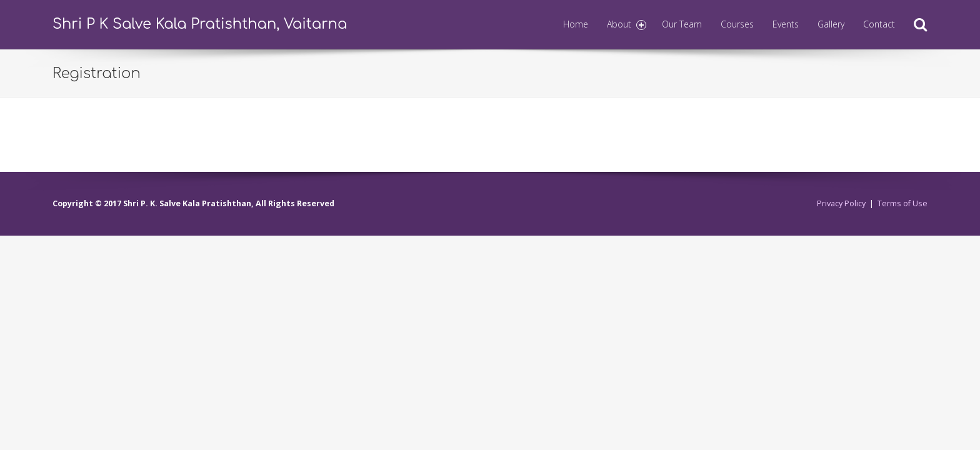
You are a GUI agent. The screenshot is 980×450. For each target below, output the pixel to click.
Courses (737, 24)
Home (576, 24)
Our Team (682, 24)
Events (786, 24)
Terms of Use (902, 203)
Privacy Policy (841, 203)
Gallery (831, 24)
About (627, 24)
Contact (879, 24)
